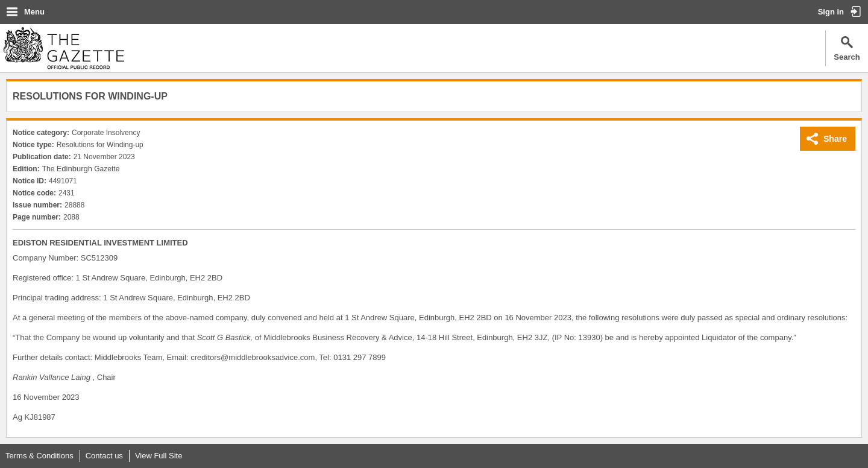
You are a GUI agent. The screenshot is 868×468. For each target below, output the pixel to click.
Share (835, 139)
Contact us (104, 456)
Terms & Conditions (39, 456)
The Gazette (64, 48)
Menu (34, 12)
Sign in (831, 12)
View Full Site (159, 456)
